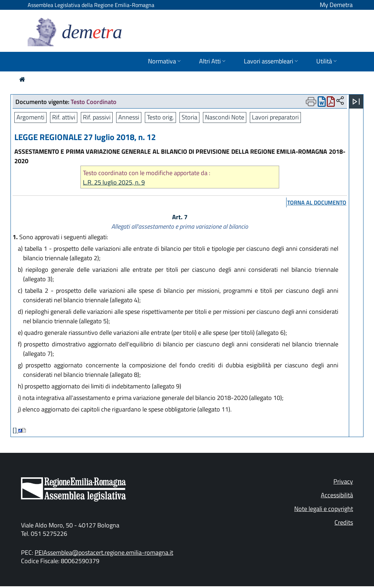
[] (15, 430)
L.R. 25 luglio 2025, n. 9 (114, 182)
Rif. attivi (64, 117)
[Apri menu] (356, 102)
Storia (189, 117)
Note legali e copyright (324, 509)
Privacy (343, 481)
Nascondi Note (225, 117)
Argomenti (30, 117)
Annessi (129, 117)
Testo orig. (160, 117)
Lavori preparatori (275, 117)
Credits (344, 522)
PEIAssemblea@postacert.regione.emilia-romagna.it (104, 552)
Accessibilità (337, 495)
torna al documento (317, 202)
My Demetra (336, 5)
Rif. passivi (97, 117)
